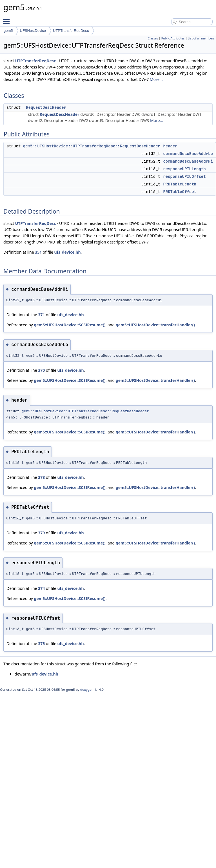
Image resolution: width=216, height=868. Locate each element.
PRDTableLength (180, 184)
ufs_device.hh (67, 252)
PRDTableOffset (180, 192)
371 (41, 315)
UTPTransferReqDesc (71, 31)
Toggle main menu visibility (8, 19)
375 (41, 644)
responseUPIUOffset (184, 176)
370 (41, 370)
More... (156, 79)
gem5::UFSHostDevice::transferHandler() (155, 325)
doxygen (87, 689)
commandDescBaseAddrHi (188, 161)
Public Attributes (173, 38)
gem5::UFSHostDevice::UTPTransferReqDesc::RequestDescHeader (92, 146)
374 (41, 588)
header (170, 146)
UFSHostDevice (33, 31)
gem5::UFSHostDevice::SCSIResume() (70, 325)
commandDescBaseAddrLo (188, 154)
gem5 (8, 31)
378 (41, 477)
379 (41, 533)
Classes (153, 38)
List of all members (201, 38)
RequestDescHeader (46, 107)
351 (38, 252)
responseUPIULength (184, 169)
